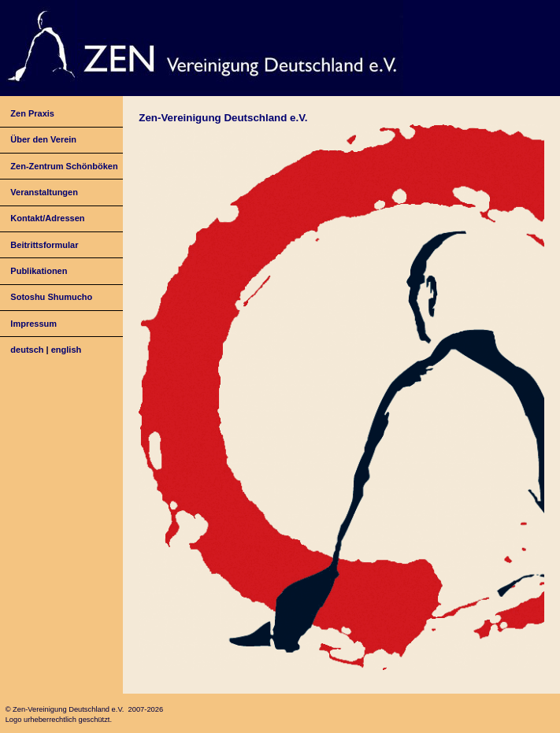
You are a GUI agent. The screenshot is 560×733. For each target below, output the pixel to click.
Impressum (33, 324)
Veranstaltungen (44, 192)
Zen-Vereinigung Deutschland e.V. (223, 118)
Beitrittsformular (44, 245)
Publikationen (39, 271)
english (67, 350)
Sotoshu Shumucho (51, 297)
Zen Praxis (32, 113)
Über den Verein (43, 139)
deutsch (27, 350)
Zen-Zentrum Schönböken (64, 166)
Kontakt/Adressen (47, 218)
